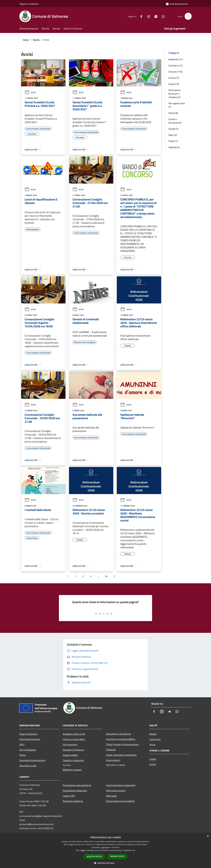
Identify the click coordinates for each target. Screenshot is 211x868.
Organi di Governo (28, 734)
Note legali (111, 796)
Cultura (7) (174, 78)
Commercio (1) (175, 65)
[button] (105, 863)
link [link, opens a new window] (134, 850)
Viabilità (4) (174, 147)
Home (26, 40)
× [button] (208, 836)
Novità (36, 40)
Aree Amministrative (30, 739)
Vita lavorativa (70, 744)
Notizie (153, 734)
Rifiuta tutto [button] (117, 856)
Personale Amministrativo (32, 760)
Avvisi (30, 92)
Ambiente (111, 750)
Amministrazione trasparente (121, 785)
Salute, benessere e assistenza (121, 755)
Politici (23, 755)
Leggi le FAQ (69, 796)
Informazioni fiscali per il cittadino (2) (175, 94)
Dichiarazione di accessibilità (120, 801)
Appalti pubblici (70, 755)
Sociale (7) (173, 129)
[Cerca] (188, 16)
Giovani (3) (174, 84)
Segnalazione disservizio (75, 790)
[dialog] (105, 850)
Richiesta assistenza (73, 801)
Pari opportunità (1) (176, 105)
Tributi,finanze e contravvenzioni (122, 744)
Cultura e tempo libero (74, 739)
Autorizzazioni (113, 760)
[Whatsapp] (162, 16)
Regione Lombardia (29, 4)
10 (106, 576)
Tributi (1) (173, 141)
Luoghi (153, 759)
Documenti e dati (28, 766)
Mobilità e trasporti (72, 770)
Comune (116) (175, 72)
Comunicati (155, 739)
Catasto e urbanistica (73, 760)
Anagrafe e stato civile (74, 734)
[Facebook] (140, 16)
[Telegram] (155, 16)
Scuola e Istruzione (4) (175, 121)
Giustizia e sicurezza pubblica (121, 739)
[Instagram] (147, 16)
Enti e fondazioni (28, 750)
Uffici (22, 744)
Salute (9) (173, 113)
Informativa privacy (116, 790)
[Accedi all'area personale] (177, 4)
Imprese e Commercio (73, 750)
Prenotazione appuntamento (77, 785)
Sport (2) (173, 135)
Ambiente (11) (175, 59)
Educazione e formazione (118, 734)
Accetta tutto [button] (94, 856)
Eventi (153, 764)
